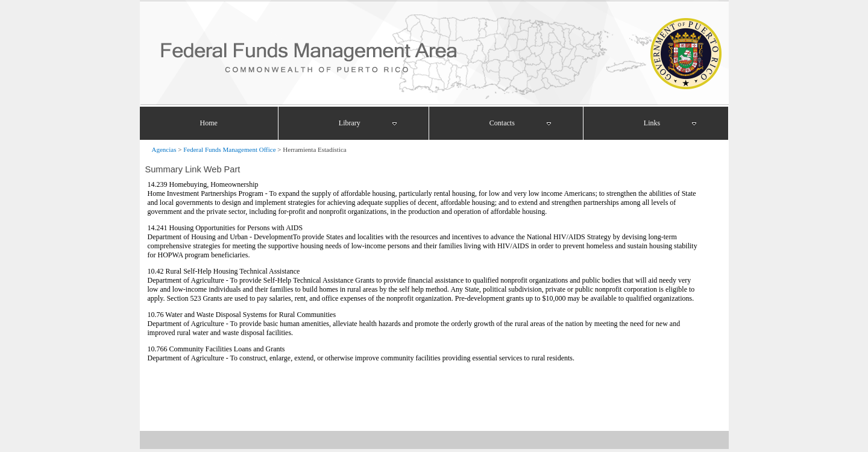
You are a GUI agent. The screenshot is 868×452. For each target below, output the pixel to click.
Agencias (164, 149)
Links (652, 123)
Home (209, 123)
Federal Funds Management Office (229, 149)
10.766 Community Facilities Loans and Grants (216, 349)
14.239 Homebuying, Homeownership (203, 184)
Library (350, 123)
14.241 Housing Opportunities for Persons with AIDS (225, 228)
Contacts (502, 123)
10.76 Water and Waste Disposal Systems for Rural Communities (242, 315)
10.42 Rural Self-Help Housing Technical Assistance (224, 271)
